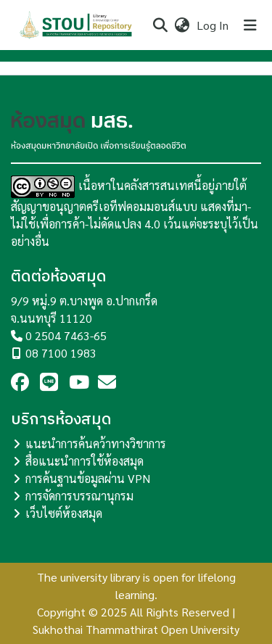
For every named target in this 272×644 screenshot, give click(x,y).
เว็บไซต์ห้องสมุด (64, 513)
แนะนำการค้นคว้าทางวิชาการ (96, 443)
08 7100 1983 (61, 353)
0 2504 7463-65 (66, 335)
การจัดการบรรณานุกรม (79, 496)
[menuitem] (182, 25)
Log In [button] (213, 25)
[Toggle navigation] (250, 25)
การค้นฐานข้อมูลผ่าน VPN (88, 478)
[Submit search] (160, 25)
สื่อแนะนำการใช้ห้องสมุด (85, 461)
